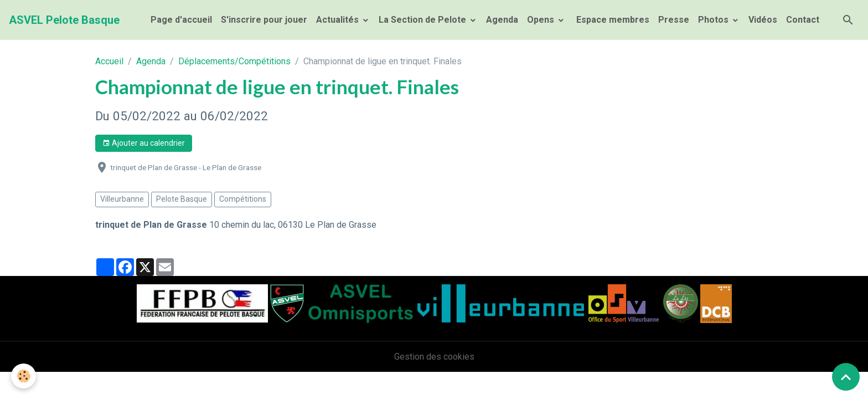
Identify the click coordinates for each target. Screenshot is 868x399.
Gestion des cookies (434, 357)
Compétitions (243, 199)
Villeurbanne (122, 199)
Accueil (109, 61)
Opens (542, 20)
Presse (674, 20)
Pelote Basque (182, 199)
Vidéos (763, 20)
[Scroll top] (846, 377)
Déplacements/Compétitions (234, 61)
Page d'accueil (181, 20)
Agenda (502, 20)
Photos (714, 20)
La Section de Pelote (423, 20)
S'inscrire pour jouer (264, 20)
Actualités (339, 20)
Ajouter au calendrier (144, 144)
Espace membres (612, 20)
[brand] (64, 20)
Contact (803, 20)
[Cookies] (24, 376)
